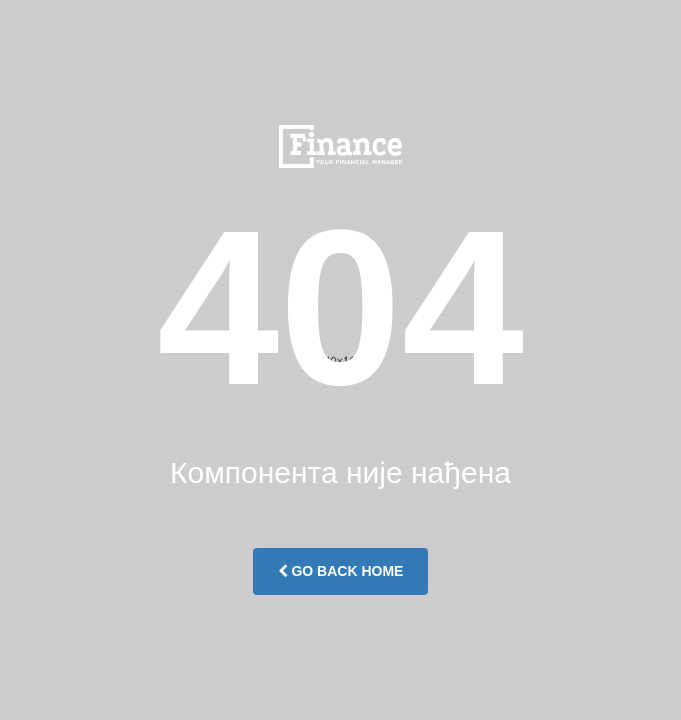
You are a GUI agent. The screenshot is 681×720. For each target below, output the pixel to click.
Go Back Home (341, 571)
